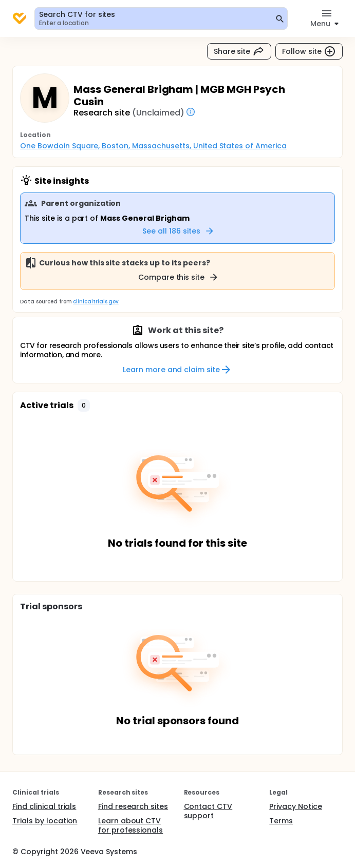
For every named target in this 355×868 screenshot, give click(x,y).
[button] (84, 406)
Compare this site (179, 277)
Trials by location (45, 821)
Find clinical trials (44, 806)
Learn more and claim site (177, 370)
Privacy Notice (296, 806)
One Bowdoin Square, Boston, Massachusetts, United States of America (153, 146)
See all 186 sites (179, 231)
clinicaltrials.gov (96, 302)
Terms (281, 821)
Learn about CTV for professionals (131, 825)
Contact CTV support (208, 811)
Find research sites (133, 806)
